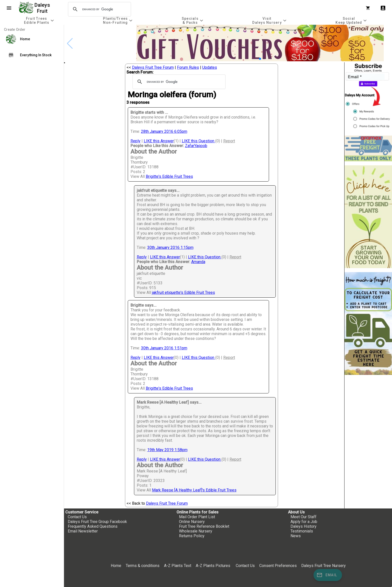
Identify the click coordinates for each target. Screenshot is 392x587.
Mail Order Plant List (197, 517)
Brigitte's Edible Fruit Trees (169, 176)
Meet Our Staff (303, 517)
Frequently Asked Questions (93, 526)
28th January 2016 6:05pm (164, 131)
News (296, 536)
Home (116, 566)
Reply (135, 141)
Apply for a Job (304, 522)
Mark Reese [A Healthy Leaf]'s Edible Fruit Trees (194, 490)
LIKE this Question (198, 141)
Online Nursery (192, 522)
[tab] (40, 20)
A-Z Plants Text (178, 566)
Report (229, 141)
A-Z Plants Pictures (213, 566)
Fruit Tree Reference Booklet (204, 526)
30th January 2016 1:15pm (170, 247)
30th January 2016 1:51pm (164, 348)
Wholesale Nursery (196, 531)
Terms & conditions (143, 566)
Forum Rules (188, 67)
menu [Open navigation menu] (9, 8)
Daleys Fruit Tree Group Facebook (97, 522)
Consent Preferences (278, 566)
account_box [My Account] (383, 8)
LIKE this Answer (159, 141)
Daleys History (303, 526)
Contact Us (77, 517)
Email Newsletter (83, 531)
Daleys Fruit (43, 8)
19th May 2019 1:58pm (167, 450)
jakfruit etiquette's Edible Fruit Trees (183, 292)
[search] (99, 9)
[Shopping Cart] (369, 8)
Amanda (198, 262)
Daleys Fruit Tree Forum (153, 67)
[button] (260, 59)
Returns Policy (192, 536)
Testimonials (302, 531)
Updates (210, 67)
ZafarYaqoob (196, 146)
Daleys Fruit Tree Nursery (323, 566)
